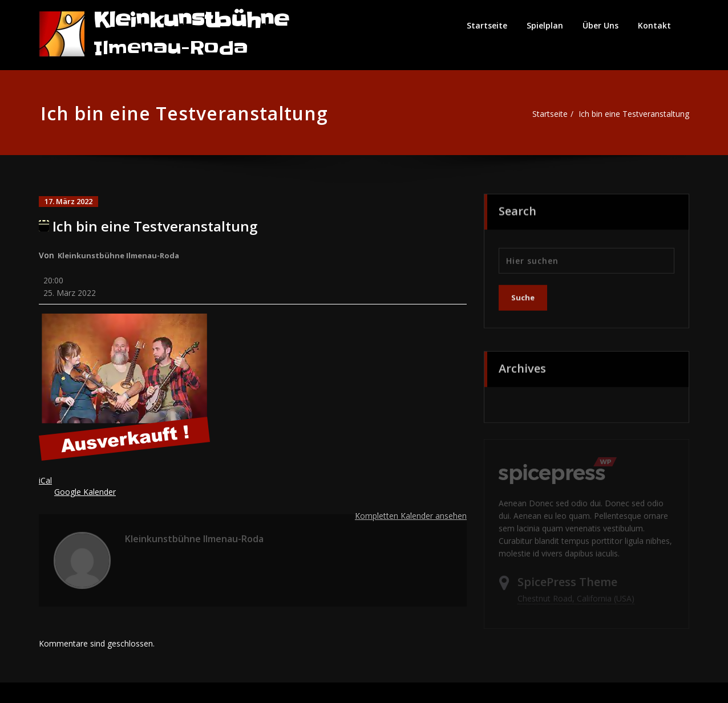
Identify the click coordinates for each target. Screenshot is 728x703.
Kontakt (654, 25)
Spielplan (545, 25)
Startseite (487, 25)
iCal (45, 483)
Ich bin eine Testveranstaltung (632, 114)
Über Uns (600, 25)
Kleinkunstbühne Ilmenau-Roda (122, 255)
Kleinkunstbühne (191, 20)
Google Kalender (87, 494)
